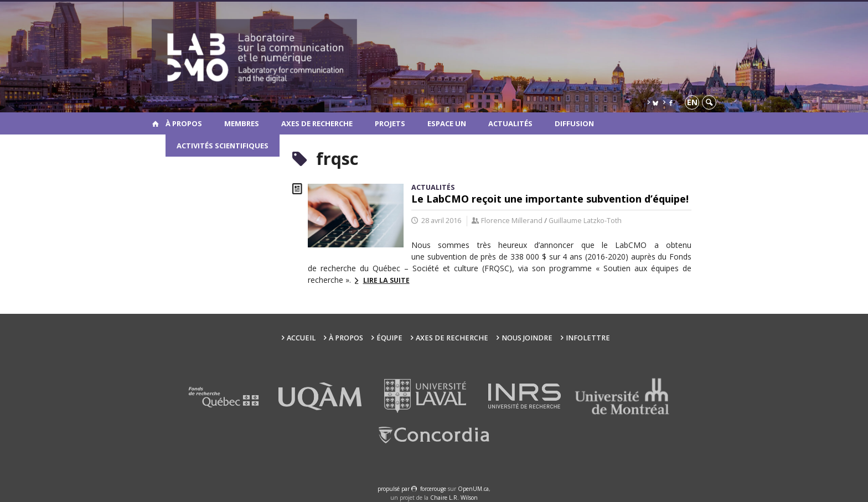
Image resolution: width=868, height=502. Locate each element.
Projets (390, 123)
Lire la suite (386, 280)
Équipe (389, 338)
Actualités (510, 123)
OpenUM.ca (473, 489)
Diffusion (574, 123)
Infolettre (588, 338)
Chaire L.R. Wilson (454, 498)
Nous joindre (527, 338)
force (433, 489)
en (692, 102)
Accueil (301, 338)
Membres (242, 123)
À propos (184, 123)
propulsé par (394, 489)
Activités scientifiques (223, 146)
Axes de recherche (317, 123)
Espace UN (447, 123)
